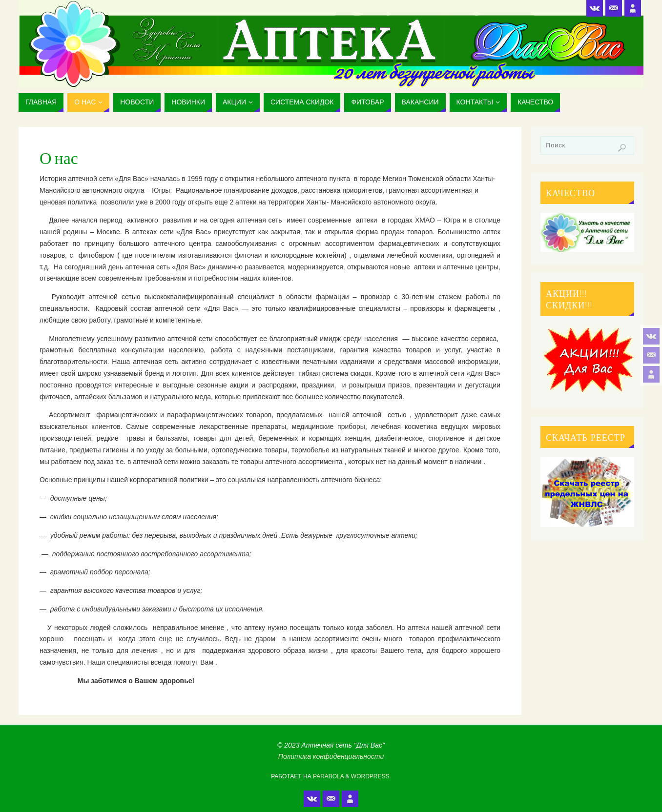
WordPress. (371, 776)
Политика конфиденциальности (331, 756)
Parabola (328, 776)
